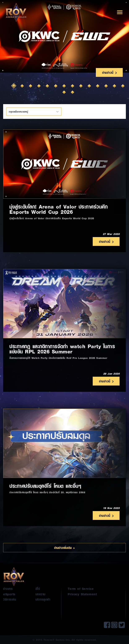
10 (90, 86)
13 (115, 86)
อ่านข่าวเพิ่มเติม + (64, 548)
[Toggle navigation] (120, 12)
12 (107, 86)
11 (98, 86)
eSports (9, 594)
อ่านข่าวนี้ (109, 72)
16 (73, 93)
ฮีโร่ (38, 589)
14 (123, 86)
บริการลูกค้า (43, 599)
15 (65, 93)
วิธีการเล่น (10, 599)
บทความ (40, 594)
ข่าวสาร (8, 589)
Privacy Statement (82, 594)
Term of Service (81, 589)
